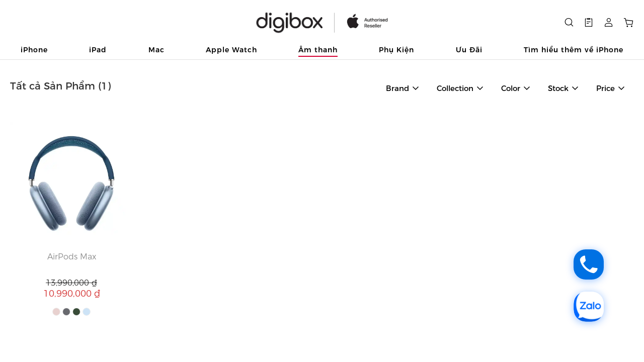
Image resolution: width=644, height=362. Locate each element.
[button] (589, 23)
